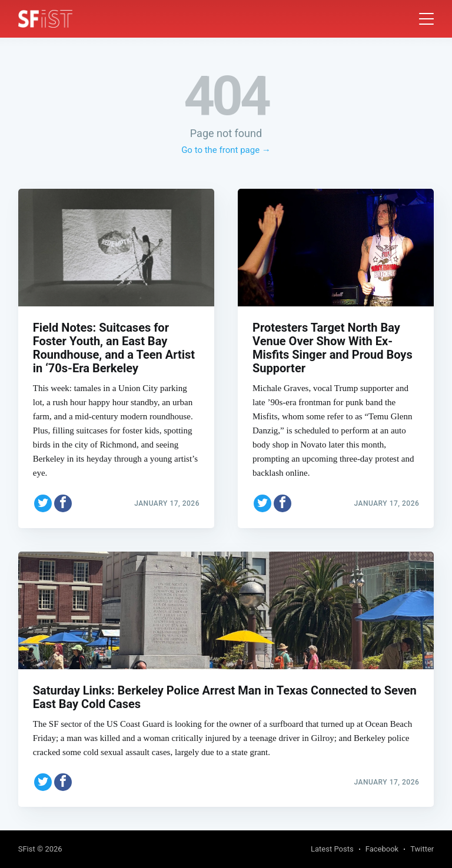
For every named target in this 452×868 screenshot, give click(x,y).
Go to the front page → (226, 150)
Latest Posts (332, 849)
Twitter (422, 849)
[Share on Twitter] (43, 503)
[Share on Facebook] (63, 503)
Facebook (382, 849)
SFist (27, 849)
